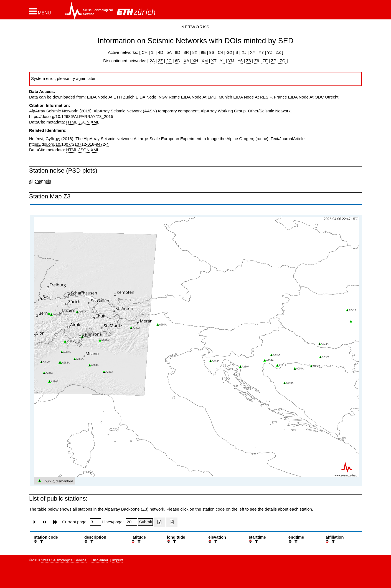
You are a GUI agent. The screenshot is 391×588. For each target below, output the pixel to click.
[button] (40, 11)
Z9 (257, 61)
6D (178, 61)
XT (214, 61)
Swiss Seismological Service (64, 560)
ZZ (278, 52)
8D (178, 52)
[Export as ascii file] (172, 522)
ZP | (274, 61)
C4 (220, 52)
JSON (84, 122)
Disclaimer (100, 560)
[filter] (41, 542)
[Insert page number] (95, 522)
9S (212, 52)
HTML (72, 122)
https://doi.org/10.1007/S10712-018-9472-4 (69, 144)
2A (152, 61)
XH (195, 61)
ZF (265, 61)
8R (186, 52)
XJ (244, 52)
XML (95, 122)
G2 (229, 52)
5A (169, 52)
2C (169, 61)
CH (145, 52)
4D (160, 52)
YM (231, 61)
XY (253, 52)
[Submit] (145, 522)
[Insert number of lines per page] (131, 522)
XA (187, 61)
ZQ (282, 61)
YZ (270, 52)
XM (205, 61)
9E (203, 52)
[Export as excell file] (159, 522)
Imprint (118, 560)
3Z (161, 61)
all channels (40, 181)
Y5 (240, 61)
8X (195, 52)
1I (153, 52)
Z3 (248, 61)
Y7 (261, 52)
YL (222, 61)
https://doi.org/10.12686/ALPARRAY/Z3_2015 (71, 116)
